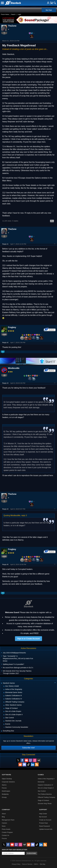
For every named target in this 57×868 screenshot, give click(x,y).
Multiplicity (5, 794)
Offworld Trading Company (46, 797)
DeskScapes (6, 791)
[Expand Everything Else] (2, 731)
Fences (4, 788)
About (4, 814)
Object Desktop (7, 779)
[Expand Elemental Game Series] (4, 693)
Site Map (43, 864)
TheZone (12, 26)
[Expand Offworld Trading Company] (4, 702)
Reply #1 (5, 244)
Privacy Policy (16, 864)
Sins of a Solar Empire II (46, 788)
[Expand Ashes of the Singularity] (4, 690)
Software (6, 775)
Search (13, 14)
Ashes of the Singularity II (46, 779)
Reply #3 (5, 383)
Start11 (4, 785)
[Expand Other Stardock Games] (4, 705)
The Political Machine (45, 794)
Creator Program (7, 832)
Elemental (41, 782)
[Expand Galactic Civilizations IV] (4, 699)
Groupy (4, 797)
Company (6, 810)
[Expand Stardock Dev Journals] (4, 721)
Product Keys (43, 823)
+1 (4, 33)
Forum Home (5, 14)
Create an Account (45, 820)
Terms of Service (27, 864)
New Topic (49, 10)
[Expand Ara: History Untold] (4, 686)
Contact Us (5, 835)
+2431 (4, 334)
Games (41, 775)
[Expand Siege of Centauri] (4, 708)
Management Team (8, 820)
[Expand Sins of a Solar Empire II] (4, 715)
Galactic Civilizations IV (45, 785)
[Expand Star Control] (4, 718)
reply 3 (24, 515)
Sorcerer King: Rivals (45, 803)
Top (55, 244)
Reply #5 (5, 564)
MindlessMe (14, 368)
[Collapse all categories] (55, 683)
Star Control (42, 791)
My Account (43, 817)
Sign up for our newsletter (14, 850)
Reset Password (44, 826)
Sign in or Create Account (28, 639)
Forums (4, 838)
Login (19, 14)
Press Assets (6, 829)
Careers (4, 823)
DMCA (36, 864)
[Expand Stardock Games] (1, 683)
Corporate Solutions (8, 782)
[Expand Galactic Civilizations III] (4, 696)
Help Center (43, 814)
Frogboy (12, 327)
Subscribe (32, 853)
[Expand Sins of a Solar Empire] (4, 712)
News (4, 826)
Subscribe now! (28, 748)
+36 (4, 375)
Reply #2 (5, 343)
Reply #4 (5, 509)
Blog (3, 817)
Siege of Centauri (43, 800)
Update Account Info (46, 829)
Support (43, 810)
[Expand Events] (4, 724)
